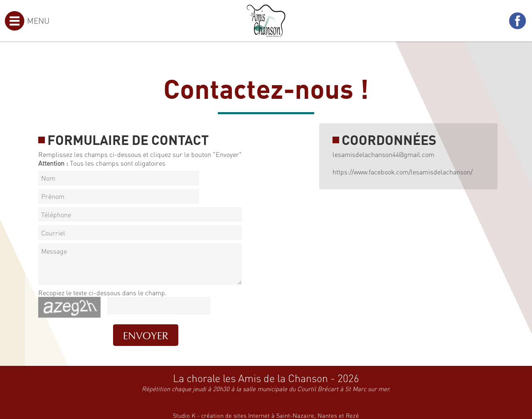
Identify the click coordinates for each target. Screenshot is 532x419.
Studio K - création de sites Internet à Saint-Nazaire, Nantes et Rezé (266, 415)
